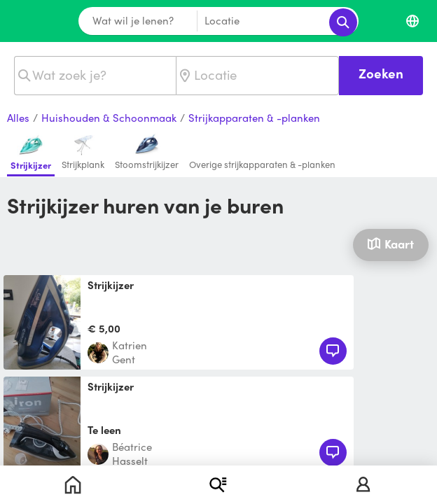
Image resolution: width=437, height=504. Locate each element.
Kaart (390, 244)
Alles (18, 118)
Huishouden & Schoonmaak (109, 118)
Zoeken (381, 73)
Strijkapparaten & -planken (254, 118)
